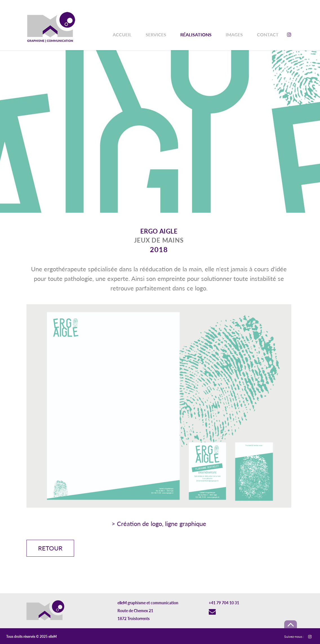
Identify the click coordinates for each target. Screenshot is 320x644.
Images (234, 35)
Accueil (122, 35)
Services (156, 35)
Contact (268, 35)
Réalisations (196, 35)
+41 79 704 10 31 (224, 603)
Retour (50, 548)
